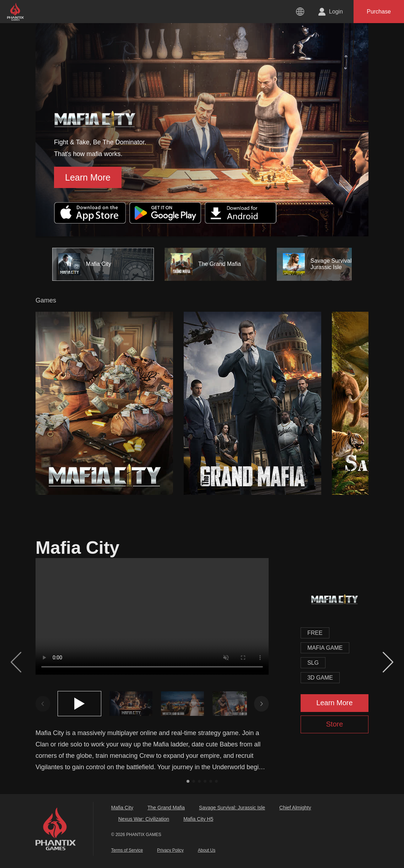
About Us (207, 850)
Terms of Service (127, 850)
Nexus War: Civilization (144, 819)
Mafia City (122, 808)
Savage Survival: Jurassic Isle (232, 808)
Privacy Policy (170, 850)
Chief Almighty (295, 808)
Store (335, 724)
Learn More (88, 177)
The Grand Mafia (166, 808)
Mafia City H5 (198, 819)
